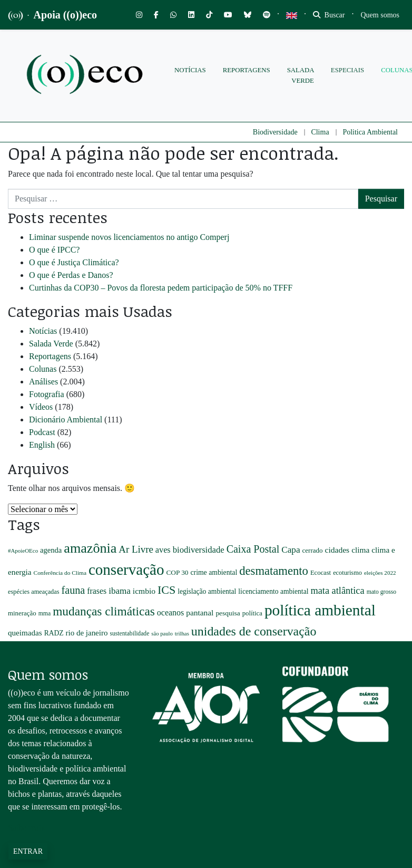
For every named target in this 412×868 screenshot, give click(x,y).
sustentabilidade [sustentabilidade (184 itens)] (129, 634)
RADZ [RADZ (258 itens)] (54, 633)
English (42, 445)
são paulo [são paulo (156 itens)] (162, 634)
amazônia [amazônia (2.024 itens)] (90, 548)
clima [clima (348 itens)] (360, 550)
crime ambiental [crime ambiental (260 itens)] (214, 572)
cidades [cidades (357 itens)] (337, 550)
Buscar (329, 15)
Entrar (28, 851)
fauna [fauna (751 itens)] (73, 590)
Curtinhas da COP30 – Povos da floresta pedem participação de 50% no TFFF (161, 288)
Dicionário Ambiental (66, 419)
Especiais (347, 70)
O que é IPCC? (54, 250)
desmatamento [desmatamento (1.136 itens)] (274, 571)
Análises (43, 382)
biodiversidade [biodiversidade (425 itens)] (199, 550)
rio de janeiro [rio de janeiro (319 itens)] (87, 633)
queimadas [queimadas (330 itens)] (25, 633)
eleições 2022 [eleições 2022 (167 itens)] (380, 573)
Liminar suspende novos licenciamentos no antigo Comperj (129, 237)
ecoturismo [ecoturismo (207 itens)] (347, 573)
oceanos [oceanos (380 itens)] (170, 613)
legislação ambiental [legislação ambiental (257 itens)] (207, 591)
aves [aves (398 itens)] (163, 550)
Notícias (190, 70)
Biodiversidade (275, 132)
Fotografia (47, 394)
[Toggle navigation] (380, 15)
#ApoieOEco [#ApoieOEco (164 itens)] (23, 551)
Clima (320, 132)
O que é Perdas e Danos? (71, 275)
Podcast (42, 432)
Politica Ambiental (370, 132)
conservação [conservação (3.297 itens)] (126, 570)
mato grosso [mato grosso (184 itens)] (382, 592)
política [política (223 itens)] (252, 613)
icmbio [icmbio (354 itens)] (144, 591)
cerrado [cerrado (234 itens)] (313, 550)
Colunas (43, 369)
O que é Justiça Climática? (74, 262)
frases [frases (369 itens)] (97, 591)
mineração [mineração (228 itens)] (22, 613)
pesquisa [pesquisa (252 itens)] (228, 613)
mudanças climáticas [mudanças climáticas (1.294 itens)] (104, 611)
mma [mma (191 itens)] (45, 614)
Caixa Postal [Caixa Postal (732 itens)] (253, 549)
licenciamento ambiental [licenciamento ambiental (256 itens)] (273, 591)
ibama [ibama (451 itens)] (120, 591)
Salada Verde (301, 75)
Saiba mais (26, 828)
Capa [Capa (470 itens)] (291, 550)
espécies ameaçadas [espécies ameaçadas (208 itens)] (34, 592)
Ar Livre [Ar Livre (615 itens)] (136, 549)
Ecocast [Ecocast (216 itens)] (321, 573)
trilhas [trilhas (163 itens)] (182, 633)
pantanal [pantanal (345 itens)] (200, 613)
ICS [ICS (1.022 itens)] (166, 590)
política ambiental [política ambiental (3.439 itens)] (320, 610)
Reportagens (247, 70)
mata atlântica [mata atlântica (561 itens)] (337, 591)
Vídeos (41, 407)
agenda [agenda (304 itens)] (51, 550)
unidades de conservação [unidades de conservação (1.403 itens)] (254, 631)
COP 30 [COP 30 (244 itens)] (177, 572)
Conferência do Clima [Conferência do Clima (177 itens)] (60, 573)
